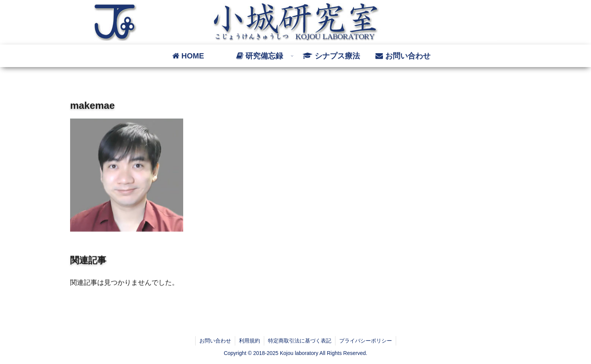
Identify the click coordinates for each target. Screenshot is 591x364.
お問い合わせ (215, 341)
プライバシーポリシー (366, 341)
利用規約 (250, 341)
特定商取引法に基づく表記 (300, 341)
